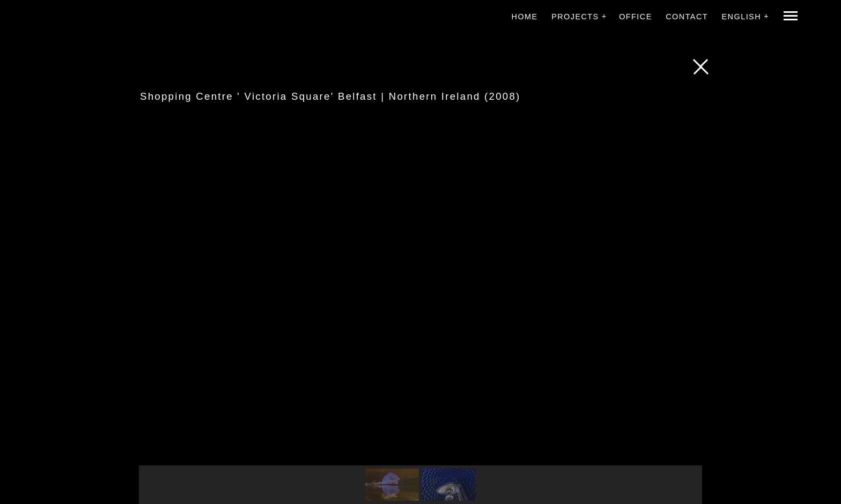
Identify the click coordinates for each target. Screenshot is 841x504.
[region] (420, 316)
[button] (392, 485)
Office (636, 17)
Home (525, 17)
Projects (575, 17)
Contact (687, 17)
